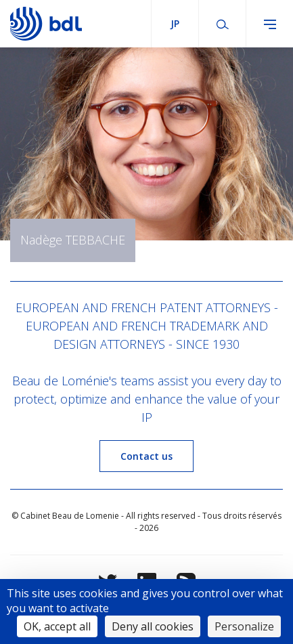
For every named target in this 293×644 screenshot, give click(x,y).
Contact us (146, 456)
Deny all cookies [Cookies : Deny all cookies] (153, 626)
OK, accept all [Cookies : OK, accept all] (57, 626)
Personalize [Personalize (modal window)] (244, 626)
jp (175, 23)
